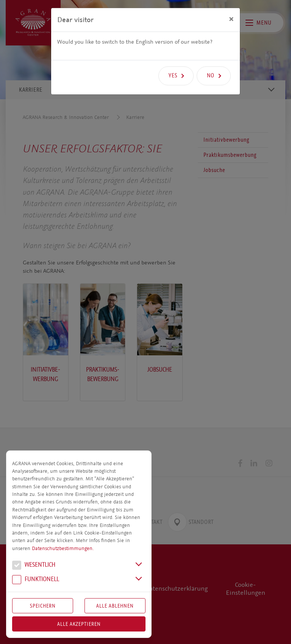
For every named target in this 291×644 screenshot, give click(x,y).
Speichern (43, 606)
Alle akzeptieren (79, 624)
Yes (173, 63)
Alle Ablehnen (115, 606)
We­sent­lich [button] (34, 566)
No (211, 63)
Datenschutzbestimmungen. (63, 549)
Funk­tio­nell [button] (36, 580)
